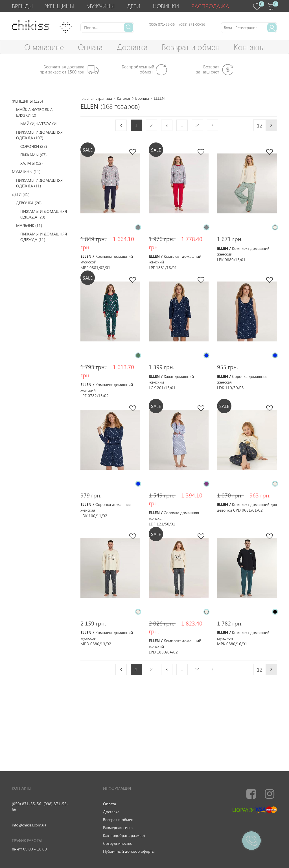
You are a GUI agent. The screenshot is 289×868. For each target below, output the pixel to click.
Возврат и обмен (191, 47)
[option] (110, 183)
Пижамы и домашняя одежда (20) (44, 214)
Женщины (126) (27, 101)
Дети (134, 6)
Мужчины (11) (26, 172)
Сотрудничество (118, 843)
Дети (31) (21, 194)
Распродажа (210, 6)
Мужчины (100, 6)
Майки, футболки (38, 124)
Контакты (249, 47)
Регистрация (246, 28)
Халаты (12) (31, 163)
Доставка (132, 47)
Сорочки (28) (34, 146)
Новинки (166, 6)
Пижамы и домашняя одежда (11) (39, 183)
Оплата (90, 47)
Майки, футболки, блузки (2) (35, 112)
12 (260, 125)
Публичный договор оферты (129, 851)
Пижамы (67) (33, 155)
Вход (228, 28)
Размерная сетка (118, 827)
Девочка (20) (29, 203)
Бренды (22, 6)
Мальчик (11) (29, 225)
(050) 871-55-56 (27, 804)
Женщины (60, 6)
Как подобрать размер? (124, 835)
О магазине (44, 47)
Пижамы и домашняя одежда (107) (39, 135)
